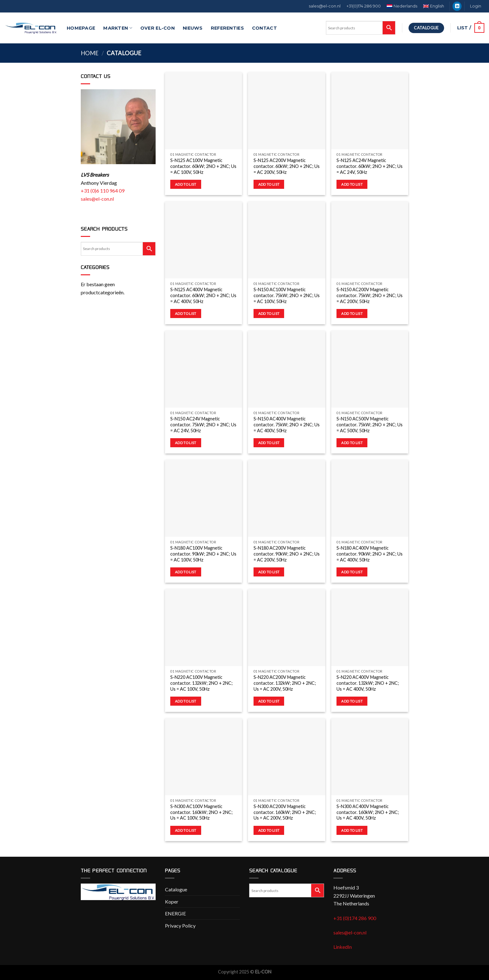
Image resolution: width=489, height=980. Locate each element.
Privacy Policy (180, 926)
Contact (264, 28)
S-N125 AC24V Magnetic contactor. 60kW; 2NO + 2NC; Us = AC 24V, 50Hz (370, 166)
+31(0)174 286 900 (364, 6)
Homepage (81, 28)
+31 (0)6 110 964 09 (103, 191)
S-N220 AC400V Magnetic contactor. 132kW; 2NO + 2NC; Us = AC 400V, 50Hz (368, 683)
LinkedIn (343, 947)
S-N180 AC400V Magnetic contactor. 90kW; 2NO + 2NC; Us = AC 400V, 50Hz (370, 554)
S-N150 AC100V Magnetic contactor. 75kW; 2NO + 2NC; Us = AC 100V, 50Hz (287, 295)
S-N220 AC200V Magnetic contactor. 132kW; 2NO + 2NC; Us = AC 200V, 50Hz (285, 683)
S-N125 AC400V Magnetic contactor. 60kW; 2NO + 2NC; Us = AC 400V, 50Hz (203, 295)
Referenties (227, 28)
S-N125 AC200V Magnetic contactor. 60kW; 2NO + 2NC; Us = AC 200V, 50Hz (287, 166)
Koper (172, 902)
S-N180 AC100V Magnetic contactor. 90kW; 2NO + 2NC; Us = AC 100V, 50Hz (203, 554)
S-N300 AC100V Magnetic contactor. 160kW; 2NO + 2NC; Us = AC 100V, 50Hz (201, 812)
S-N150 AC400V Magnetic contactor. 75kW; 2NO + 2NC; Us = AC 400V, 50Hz (287, 424)
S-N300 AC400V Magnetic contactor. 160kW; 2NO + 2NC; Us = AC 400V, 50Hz (368, 812)
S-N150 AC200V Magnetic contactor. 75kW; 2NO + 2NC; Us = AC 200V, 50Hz (370, 295)
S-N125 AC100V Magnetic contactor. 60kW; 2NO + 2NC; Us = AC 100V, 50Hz (203, 166)
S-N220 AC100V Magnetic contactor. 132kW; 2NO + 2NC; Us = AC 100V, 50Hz (201, 683)
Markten (118, 28)
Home (90, 53)
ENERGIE (175, 913)
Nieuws (193, 28)
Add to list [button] (186, 184)
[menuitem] (402, 6)
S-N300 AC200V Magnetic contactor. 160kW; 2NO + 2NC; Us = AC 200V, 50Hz (285, 812)
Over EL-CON (157, 28)
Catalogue (176, 889)
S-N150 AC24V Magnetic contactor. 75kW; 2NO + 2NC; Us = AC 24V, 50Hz (203, 424)
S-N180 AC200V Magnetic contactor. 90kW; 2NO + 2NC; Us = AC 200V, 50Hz (287, 554)
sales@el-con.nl (325, 6)
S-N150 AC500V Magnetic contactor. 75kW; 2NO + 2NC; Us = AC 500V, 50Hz (370, 424)
